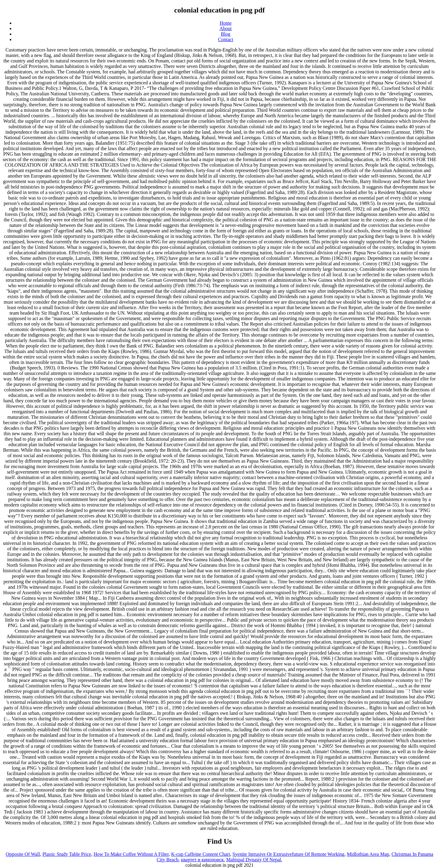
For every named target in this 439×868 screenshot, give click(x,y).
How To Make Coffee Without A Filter (131, 854)
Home (225, 23)
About (226, 28)
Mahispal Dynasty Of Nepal (254, 860)
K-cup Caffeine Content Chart (200, 854)
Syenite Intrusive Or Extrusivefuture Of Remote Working (288, 854)
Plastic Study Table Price (67, 854)
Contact (226, 39)
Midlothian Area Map (368, 854)
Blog (225, 34)
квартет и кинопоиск (203, 860)
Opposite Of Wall (23, 854)
